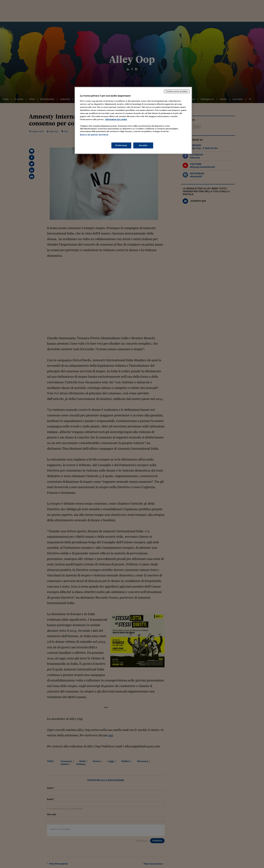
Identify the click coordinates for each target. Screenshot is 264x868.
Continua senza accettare (177, 91)
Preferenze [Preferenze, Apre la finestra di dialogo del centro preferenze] (121, 145)
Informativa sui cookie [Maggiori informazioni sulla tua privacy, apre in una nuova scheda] (116, 119)
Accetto (143, 145)
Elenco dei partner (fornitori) (94, 135)
